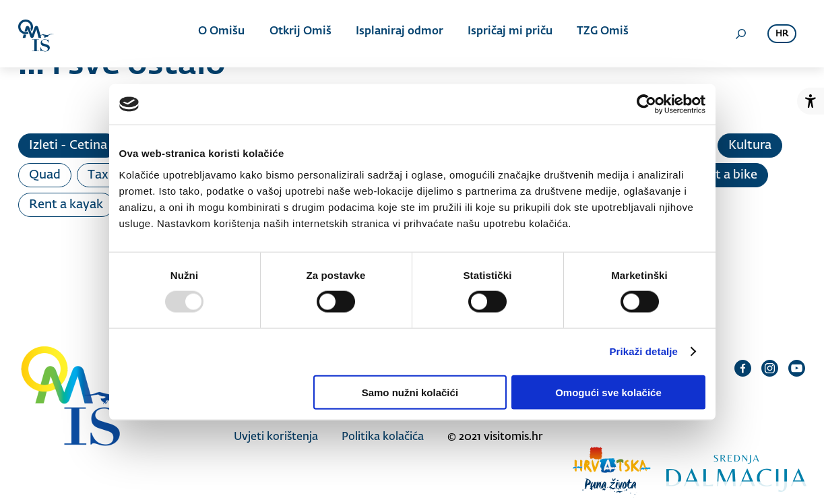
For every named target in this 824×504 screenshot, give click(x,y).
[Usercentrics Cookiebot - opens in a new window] (646, 104)
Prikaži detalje (644, 351)
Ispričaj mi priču (507, 34)
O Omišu (223, 34)
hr (782, 34)
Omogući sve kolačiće (608, 392)
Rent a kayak (66, 205)
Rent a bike (725, 175)
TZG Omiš (599, 34)
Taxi (100, 175)
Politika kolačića (383, 437)
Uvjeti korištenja (276, 437)
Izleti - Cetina (68, 146)
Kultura (750, 146)
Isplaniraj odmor (398, 34)
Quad (45, 175)
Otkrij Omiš (300, 34)
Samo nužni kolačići (410, 392)
